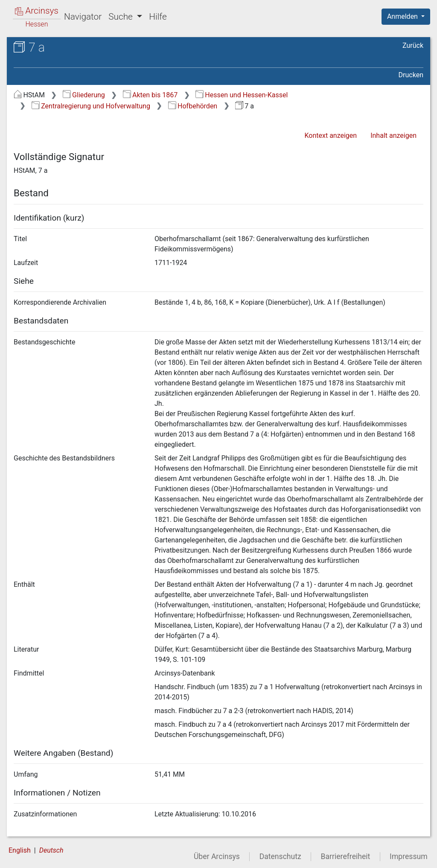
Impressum (409, 856)
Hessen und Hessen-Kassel (242, 95)
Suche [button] (122, 17)
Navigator (83, 17)
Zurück (413, 45)
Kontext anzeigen (331, 135)
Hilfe (158, 17)
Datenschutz (280, 856)
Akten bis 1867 (150, 95)
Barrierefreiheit (346, 856)
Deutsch (51, 850)
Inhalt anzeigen (393, 135)
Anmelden (403, 16)
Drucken (411, 75)
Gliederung (84, 95)
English (20, 850)
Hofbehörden (193, 106)
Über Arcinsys (217, 856)
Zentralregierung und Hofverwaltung (91, 106)
